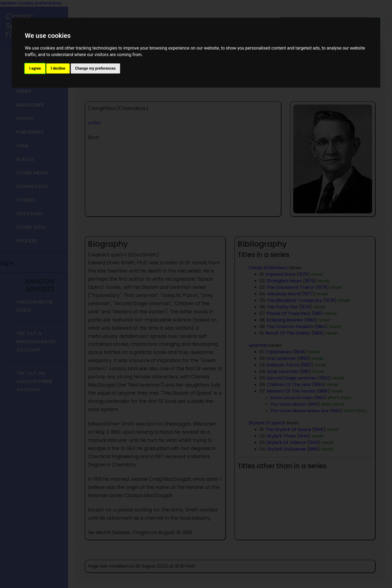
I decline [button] (58, 68)
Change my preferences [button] (95, 68)
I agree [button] (35, 68)
